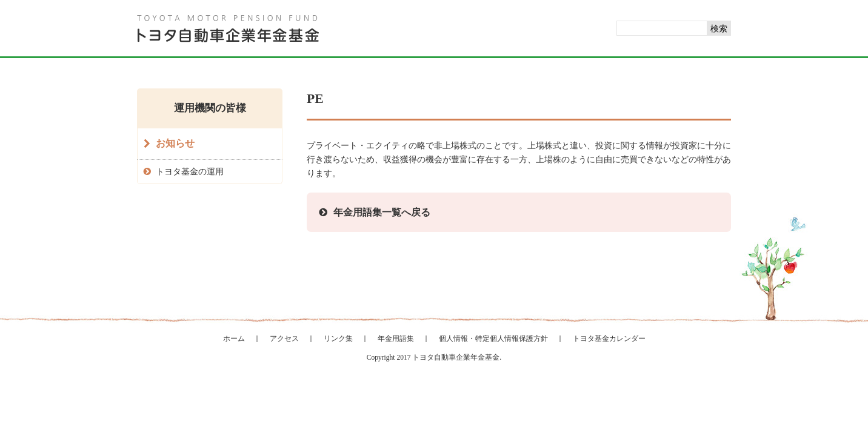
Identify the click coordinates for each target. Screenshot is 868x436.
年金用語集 (396, 339)
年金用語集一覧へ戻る (382, 212)
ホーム (234, 339)
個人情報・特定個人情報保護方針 (493, 339)
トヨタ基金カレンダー (609, 339)
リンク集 (338, 339)
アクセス (284, 339)
